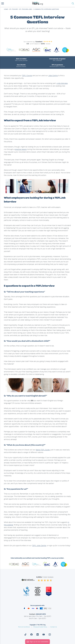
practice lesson (21, 149)
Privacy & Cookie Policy (40, 627)
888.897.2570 (41, 614)
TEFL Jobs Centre (39, 546)
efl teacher (14, 9)
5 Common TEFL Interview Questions (46, 9)
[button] (3, 3)
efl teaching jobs (26, 9)
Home (6, 9)
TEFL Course (27, 76)
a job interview (62, 83)
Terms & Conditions (24, 627)
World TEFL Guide (43, 450)
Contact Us (54, 627)
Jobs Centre (53, 76)
